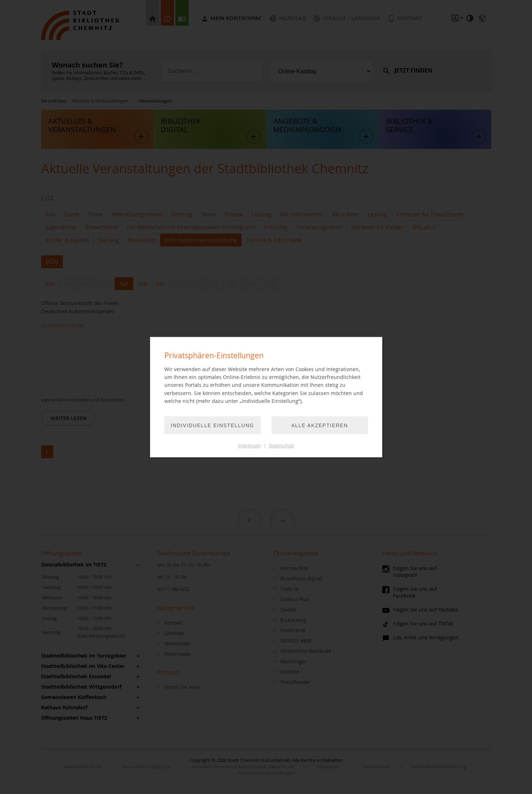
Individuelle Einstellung (212, 425)
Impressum (250, 446)
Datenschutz (282, 446)
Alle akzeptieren (320, 425)
